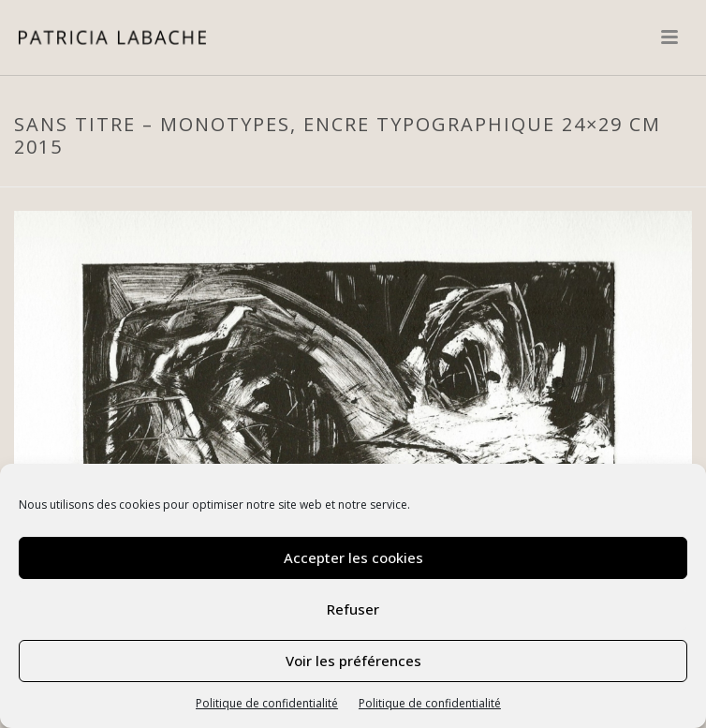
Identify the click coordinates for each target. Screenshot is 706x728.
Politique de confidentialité (267, 703)
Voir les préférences (353, 661)
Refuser (353, 609)
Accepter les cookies (353, 557)
